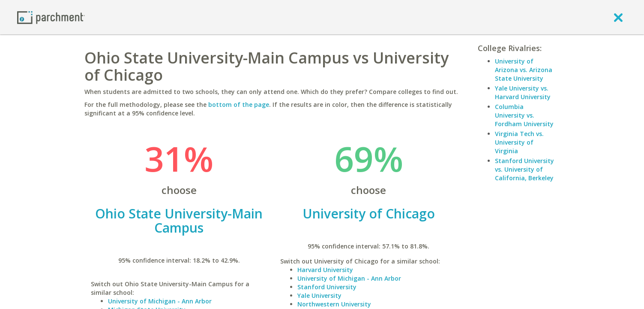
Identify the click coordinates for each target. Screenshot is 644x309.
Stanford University (327, 287)
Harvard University (325, 270)
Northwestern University (334, 304)
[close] (618, 17)
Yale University (319, 295)
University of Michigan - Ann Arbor (160, 301)
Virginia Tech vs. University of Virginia (519, 142)
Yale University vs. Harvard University (523, 92)
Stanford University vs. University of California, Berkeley (524, 169)
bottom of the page (239, 105)
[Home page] (51, 17)
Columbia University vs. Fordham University (524, 115)
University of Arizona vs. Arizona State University (524, 70)
